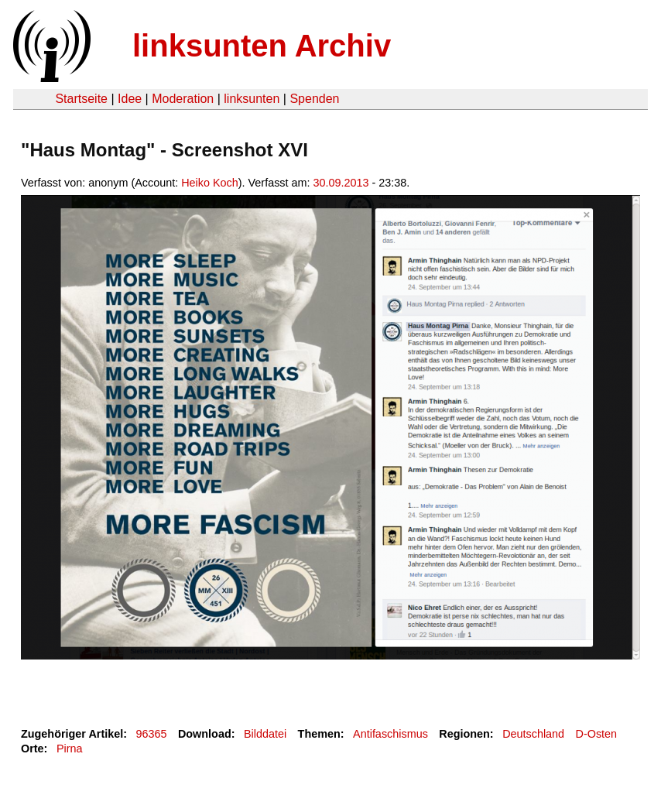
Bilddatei (265, 734)
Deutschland (533, 734)
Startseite (81, 99)
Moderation (183, 99)
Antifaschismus (390, 734)
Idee (130, 99)
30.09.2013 (341, 183)
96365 (152, 734)
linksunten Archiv (262, 46)
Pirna (70, 749)
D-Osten (597, 734)
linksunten (252, 99)
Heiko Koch (210, 183)
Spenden (314, 99)
